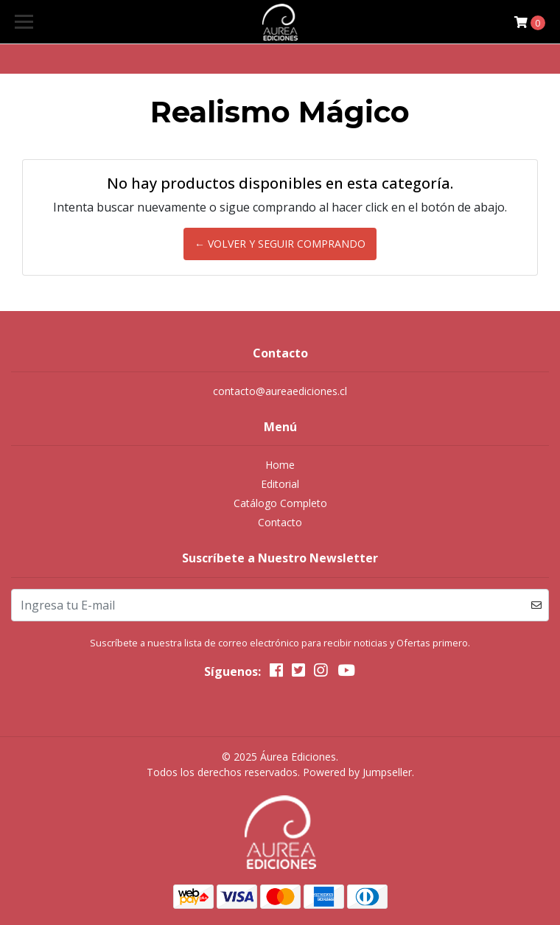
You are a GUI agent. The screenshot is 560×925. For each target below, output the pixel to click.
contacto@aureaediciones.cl (280, 391)
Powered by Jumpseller (357, 772)
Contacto (280, 522)
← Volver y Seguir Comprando (280, 244)
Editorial (280, 484)
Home (280, 465)
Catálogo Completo (280, 503)
